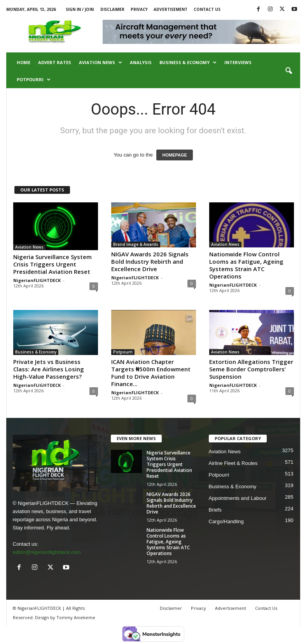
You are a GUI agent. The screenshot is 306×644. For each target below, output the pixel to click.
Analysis (141, 62)
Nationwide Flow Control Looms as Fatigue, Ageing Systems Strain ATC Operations (246, 265)
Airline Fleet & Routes (233, 463)
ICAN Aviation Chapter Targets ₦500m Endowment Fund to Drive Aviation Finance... (151, 373)
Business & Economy (188, 63)
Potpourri (34, 80)
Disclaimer (112, 9)
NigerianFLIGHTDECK (37, 280)
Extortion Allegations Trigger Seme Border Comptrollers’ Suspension (251, 369)
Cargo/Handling (226, 521)
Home (24, 62)
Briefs (215, 510)
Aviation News (101, 63)
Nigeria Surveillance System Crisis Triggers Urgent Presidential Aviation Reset (52, 264)
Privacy (139, 9)
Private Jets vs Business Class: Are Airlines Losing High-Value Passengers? (49, 369)
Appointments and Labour (238, 498)
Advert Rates (55, 62)
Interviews (238, 62)
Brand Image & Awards (136, 244)
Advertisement (170, 9)
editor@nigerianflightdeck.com (47, 552)
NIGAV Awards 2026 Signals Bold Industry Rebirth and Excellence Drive (150, 261)
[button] (289, 71)
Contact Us (207, 9)
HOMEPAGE (174, 155)
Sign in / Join (80, 9)
